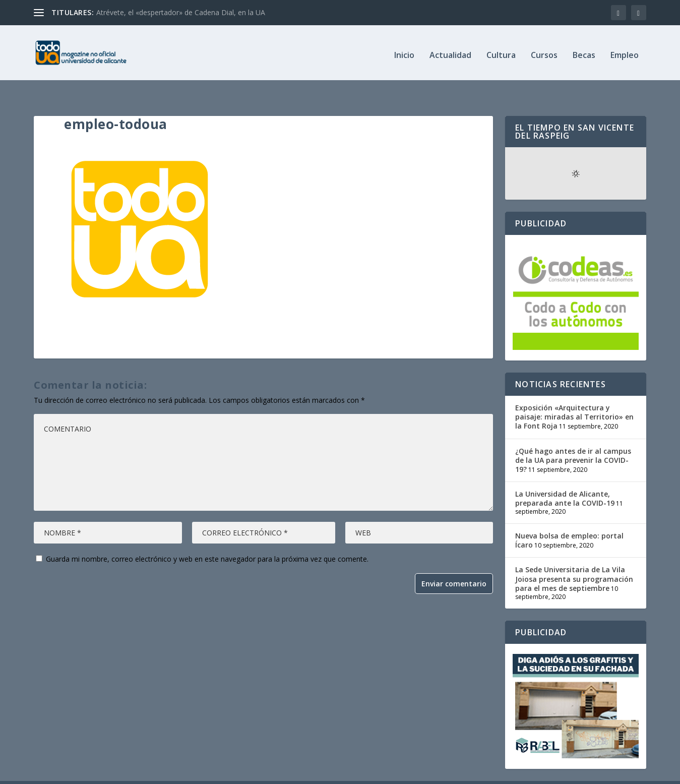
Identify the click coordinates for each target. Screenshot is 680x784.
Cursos (544, 51)
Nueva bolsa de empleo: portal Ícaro (569, 520)
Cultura (501, 51)
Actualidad (450, 51)
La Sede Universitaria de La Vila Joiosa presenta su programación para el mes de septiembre (574, 558)
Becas (584, 51)
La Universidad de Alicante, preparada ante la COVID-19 (565, 478)
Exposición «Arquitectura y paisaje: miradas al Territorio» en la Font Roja (574, 397)
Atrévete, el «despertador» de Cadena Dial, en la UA (181, 12)
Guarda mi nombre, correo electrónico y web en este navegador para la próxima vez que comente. (207, 539)
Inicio (404, 51)
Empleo (625, 51)
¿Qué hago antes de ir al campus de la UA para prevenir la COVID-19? (573, 439)
